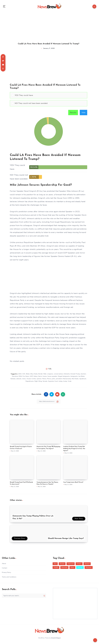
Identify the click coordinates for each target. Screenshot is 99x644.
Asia (55, 565)
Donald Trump (75, 375)
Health (56, 569)
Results (73, 114)
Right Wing (38, 382)
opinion (39, 380)
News (72, 569)
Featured (71, 565)
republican (83, 380)
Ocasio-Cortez (31, 380)
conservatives (59, 375)
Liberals (19, 380)
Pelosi (44, 380)
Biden (28, 375)
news (24, 380)
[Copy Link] (49, 403)
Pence (49, 380)
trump (65, 382)
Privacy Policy (6, 574)
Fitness (79, 565)
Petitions (89, 569)
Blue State (34, 375)
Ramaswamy (67, 380)
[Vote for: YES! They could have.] (49, 97)
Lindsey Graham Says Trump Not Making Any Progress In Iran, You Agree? (74, 450)
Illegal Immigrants (64, 378)
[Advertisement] (49, 27)
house (45, 378)
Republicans (30, 382)
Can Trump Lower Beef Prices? (73, 484)
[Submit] (44, 597)
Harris (40, 378)
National (64, 569)
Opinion (80, 569)
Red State (75, 380)
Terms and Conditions (9, 578)
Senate (45, 382)
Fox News (26, 378)
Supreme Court (53, 382)
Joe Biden (82, 378)
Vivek (70, 382)
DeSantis (67, 375)
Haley (35, 378)
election (83, 375)
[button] (50, 97)
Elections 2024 (17, 378)
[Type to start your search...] (24, 597)
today (61, 382)
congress (50, 375)
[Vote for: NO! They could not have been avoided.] (49, 105)
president (59, 380)
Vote (83, 114)
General (87, 565)
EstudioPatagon (56, 639)
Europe (62, 565)
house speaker (52, 378)
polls (53, 380)
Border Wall (42, 375)
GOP (31, 378)
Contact (5, 569)
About (4, 565)
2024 (20, 375)
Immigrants (74, 378)
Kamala (13, 380)
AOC (24, 375)
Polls (50, 370)
